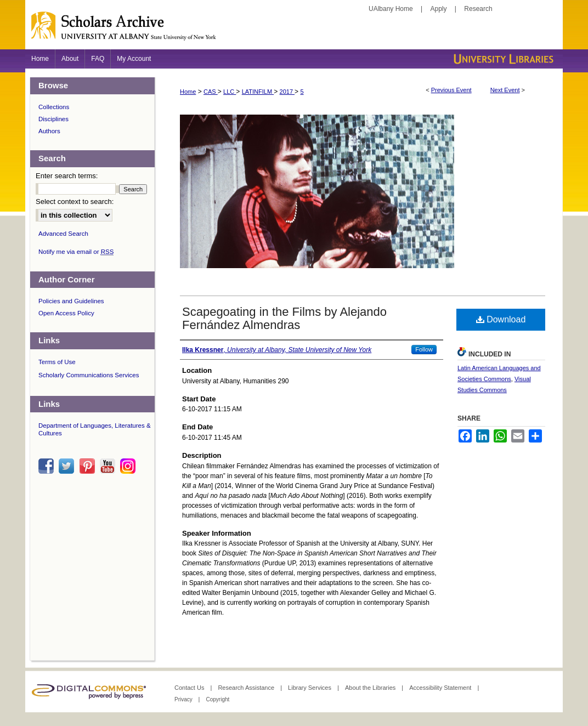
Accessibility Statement (441, 688)
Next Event (505, 90)
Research (478, 9)
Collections (54, 107)
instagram (129, 466)
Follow (424, 349)
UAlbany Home (391, 9)
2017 (287, 92)
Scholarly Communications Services (89, 375)
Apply (439, 9)
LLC (230, 92)
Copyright (217, 699)
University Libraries (502, 59)
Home (188, 92)
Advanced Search (63, 234)
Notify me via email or (76, 252)
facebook (48, 466)
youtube (109, 466)
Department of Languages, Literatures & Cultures (95, 429)
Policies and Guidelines (71, 301)
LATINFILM (258, 92)
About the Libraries (371, 688)
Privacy (184, 699)
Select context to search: (75, 202)
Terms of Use (57, 362)
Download (501, 319)
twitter (68, 466)
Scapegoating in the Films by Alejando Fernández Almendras (284, 318)
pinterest (89, 466)
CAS (211, 92)
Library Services (310, 688)
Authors (49, 131)
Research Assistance (247, 688)
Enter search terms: (67, 176)
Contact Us (190, 688)
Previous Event (451, 90)
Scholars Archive (294, 30)
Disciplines (53, 119)
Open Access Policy (66, 313)
